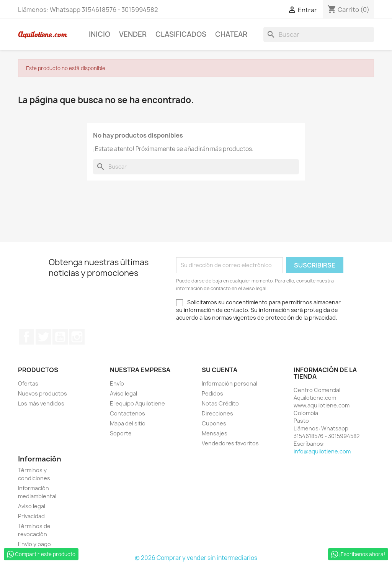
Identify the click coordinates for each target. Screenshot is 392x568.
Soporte (121, 433)
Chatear (231, 34)
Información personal (229, 383)
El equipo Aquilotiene (137, 403)
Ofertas (28, 383)
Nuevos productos (42, 393)
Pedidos (212, 393)
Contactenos (127, 413)
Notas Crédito (220, 403)
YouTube (60, 337)
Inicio (100, 34)
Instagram (77, 337)
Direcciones (217, 413)
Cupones (214, 423)
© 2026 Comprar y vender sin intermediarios (196, 558)
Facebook (26, 337)
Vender (133, 34)
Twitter (43, 337)
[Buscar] (319, 34)
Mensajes (215, 433)
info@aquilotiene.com (322, 451)
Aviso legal (123, 393)
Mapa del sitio (128, 423)
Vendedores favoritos (230, 443)
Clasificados (181, 34)
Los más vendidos (41, 403)
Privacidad (31, 516)
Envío (117, 383)
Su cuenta (220, 370)
